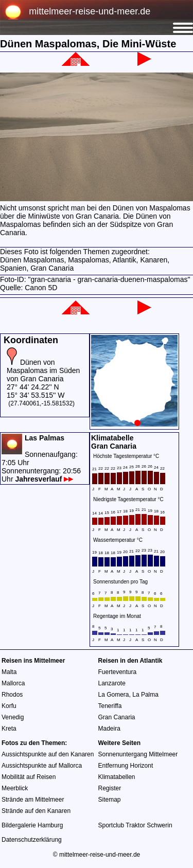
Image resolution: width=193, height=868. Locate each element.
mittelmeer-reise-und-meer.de (90, 11)
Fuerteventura (118, 672)
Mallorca (13, 683)
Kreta (9, 729)
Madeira (109, 729)
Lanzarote (112, 683)
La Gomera (114, 695)
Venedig (13, 717)
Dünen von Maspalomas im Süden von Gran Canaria (43, 370)
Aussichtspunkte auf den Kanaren (48, 754)
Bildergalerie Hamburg (32, 825)
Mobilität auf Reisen (29, 777)
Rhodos (12, 695)
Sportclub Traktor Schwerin (135, 825)
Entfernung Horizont (126, 766)
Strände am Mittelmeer (33, 800)
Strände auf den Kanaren (36, 811)
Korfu (9, 706)
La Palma (145, 695)
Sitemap (110, 800)
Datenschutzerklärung (32, 840)
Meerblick (15, 788)
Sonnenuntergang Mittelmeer (138, 754)
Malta (9, 672)
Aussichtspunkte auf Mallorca (42, 766)
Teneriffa (110, 706)
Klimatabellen (117, 777)
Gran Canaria (117, 717)
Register (110, 788)
